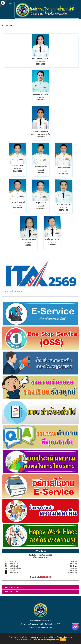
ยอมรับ (63, 640)
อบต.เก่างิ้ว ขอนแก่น (14, 292)
